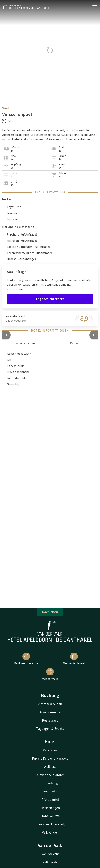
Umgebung (50, 783)
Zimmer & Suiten (50, 704)
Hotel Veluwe (50, 816)
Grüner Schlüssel (74, 659)
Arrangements (50, 712)
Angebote (50, 791)
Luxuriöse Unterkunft (50, 824)
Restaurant (50, 720)
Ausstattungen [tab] (26, 343)
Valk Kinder (50, 832)
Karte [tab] (74, 343)
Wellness (50, 767)
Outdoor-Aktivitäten (50, 775)
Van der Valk (50, 674)
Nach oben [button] (50, 612)
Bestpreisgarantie (26, 659)
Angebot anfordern (50, 299)
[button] (6, 335)
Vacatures (50, 750)
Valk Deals (50, 862)
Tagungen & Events (50, 729)
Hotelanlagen (50, 808)
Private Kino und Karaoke (50, 758)
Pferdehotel (50, 799)
